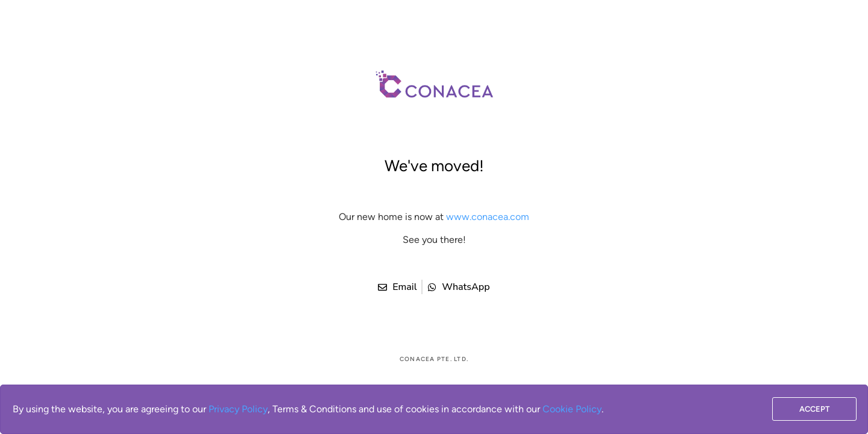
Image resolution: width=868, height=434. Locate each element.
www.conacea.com (488, 217)
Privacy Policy (238, 409)
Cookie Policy (572, 409)
